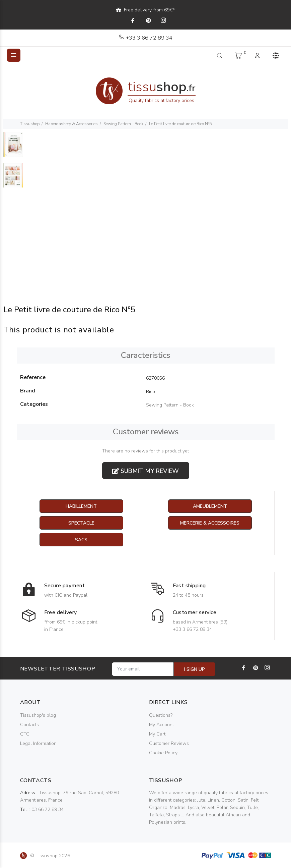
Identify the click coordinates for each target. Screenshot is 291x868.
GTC (25, 734)
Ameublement (210, 506)
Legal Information (38, 743)
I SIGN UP (195, 669)
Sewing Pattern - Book (123, 124)
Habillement (81, 506)
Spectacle (81, 523)
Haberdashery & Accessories (71, 124)
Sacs (81, 540)
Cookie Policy (163, 753)
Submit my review (145, 471)
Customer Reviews (169, 743)
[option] (13, 148)
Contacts (29, 725)
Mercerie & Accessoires (210, 523)
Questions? (161, 715)
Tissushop (30, 124)
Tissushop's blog (38, 715)
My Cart (157, 734)
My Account (161, 725)
